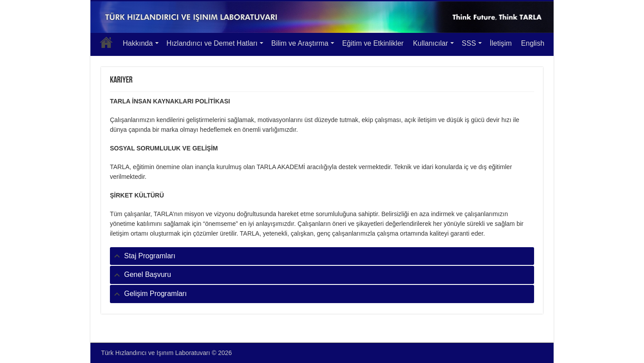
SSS (469, 43)
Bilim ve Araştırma (300, 43)
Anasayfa (106, 42)
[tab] (322, 256)
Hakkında (138, 43)
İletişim (501, 43)
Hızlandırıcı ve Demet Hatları (212, 43)
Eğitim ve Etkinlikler (373, 43)
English (533, 43)
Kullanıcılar (431, 43)
